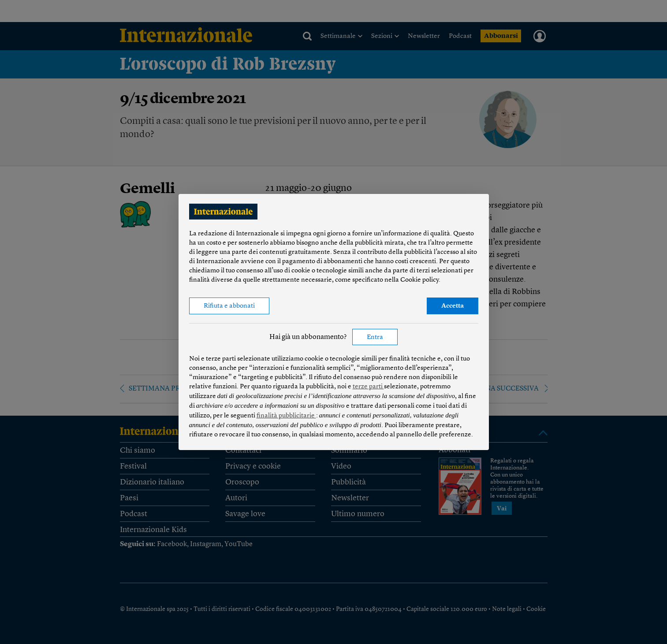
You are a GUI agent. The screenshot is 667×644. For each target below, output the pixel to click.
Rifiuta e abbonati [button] (229, 306)
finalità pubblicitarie (286, 416)
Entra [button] (375, 337)
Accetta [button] (453, 306)
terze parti (368, 387)
